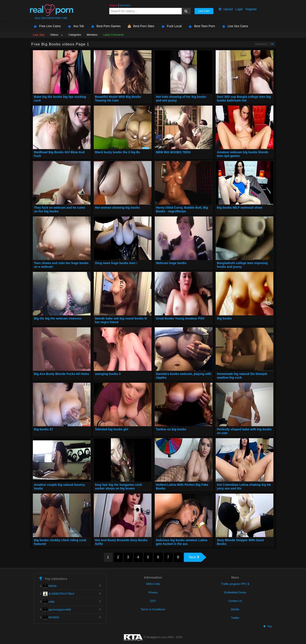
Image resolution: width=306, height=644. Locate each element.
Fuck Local (171, 26)
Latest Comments (113, 35)
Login (239, 9)
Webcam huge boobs (171, 263)
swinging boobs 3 (108, 374)
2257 (153, 601)
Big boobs (224, 318)
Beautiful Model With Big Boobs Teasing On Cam (118, 99)
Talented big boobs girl (112, 429)
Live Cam (204, 11)
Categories (75, 35)
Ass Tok (76, 26)
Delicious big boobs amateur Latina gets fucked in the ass (182, 542)
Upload (226, 9)
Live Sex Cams (235, 26)
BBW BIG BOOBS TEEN (173, 152)
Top (267, 626)
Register (251, 9)
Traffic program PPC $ (235, 584)
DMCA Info (153, 584)
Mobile (235, 609)
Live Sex (39, 35)
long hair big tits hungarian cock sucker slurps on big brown (118, 487)
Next (194, 557)
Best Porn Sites (141, 26)
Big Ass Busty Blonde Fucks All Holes (61, 374)
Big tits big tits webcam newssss (58, 318)
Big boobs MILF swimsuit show (239, 208)
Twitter (235, 618)
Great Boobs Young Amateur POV (180, 318)
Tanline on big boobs (171, 429)
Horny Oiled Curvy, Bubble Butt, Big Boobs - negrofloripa (182, 210)
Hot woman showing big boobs (117, 208)
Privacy (153, 592)
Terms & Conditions (153, 609)
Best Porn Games (106, 26)
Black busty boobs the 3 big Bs (118, 152)
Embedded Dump (235, 592)
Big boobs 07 (44, 429)
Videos (113, 5)
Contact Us (235, 601)
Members (125, 5)
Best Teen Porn (202, 26)
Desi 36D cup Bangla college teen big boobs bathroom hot (244, 99)
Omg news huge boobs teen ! (116, 263)
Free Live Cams (47, 26)
